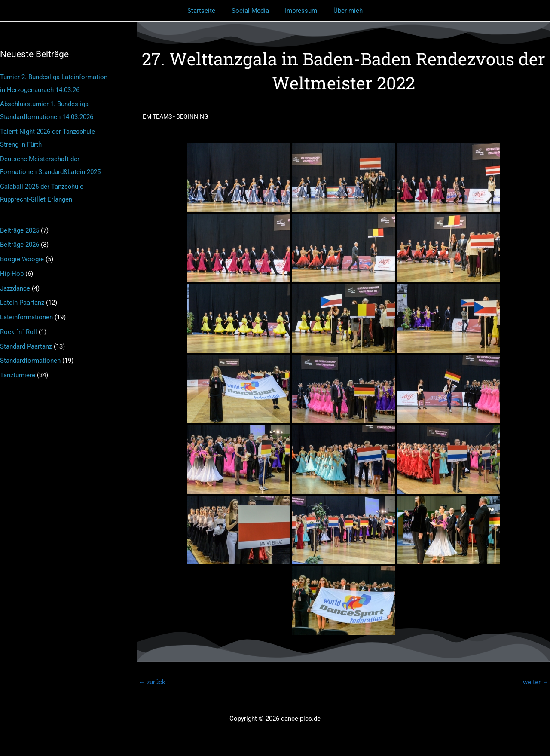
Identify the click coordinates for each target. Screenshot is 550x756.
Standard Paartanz (26, 346)
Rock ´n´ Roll (18, 332)
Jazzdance (15, 288)
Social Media (252, 11)
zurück (152, 682)
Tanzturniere (18, 375)
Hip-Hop (12, 274)
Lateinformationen (26, 317)
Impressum (300, 11)
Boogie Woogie (22, 259)
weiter (536, 682)
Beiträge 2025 (20, 230)
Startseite (206, 11)
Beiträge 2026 (20, 245)
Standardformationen (30, 361)
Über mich (343, 11)
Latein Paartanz (22, 303)
